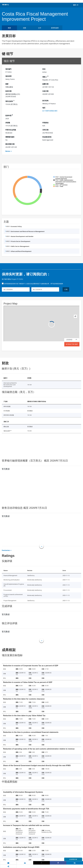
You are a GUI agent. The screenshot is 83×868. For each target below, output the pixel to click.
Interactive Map (72, 344)
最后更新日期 (10, 144)
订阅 (66, 289)
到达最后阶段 (47, 137)
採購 (25, 28)
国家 (7, 84)
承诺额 (8, 123)
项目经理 (8, 76)
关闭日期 (45, 130)
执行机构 (45, 101)
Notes (8, 151)
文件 (40, 28)
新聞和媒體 (55, 28)
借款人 (45, 76)
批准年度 (9, 115)
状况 (44, 69)
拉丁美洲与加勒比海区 (50, 111)
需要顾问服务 (10, 137)
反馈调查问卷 (73, 859)
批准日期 (8, 91)
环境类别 (45, 123)
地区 (44, 108)
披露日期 (45, 84)
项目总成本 (10, 101)
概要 (9, 28)
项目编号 (8, 69)
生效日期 (45, 91)
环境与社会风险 (11, 130)
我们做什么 (6, 5)
